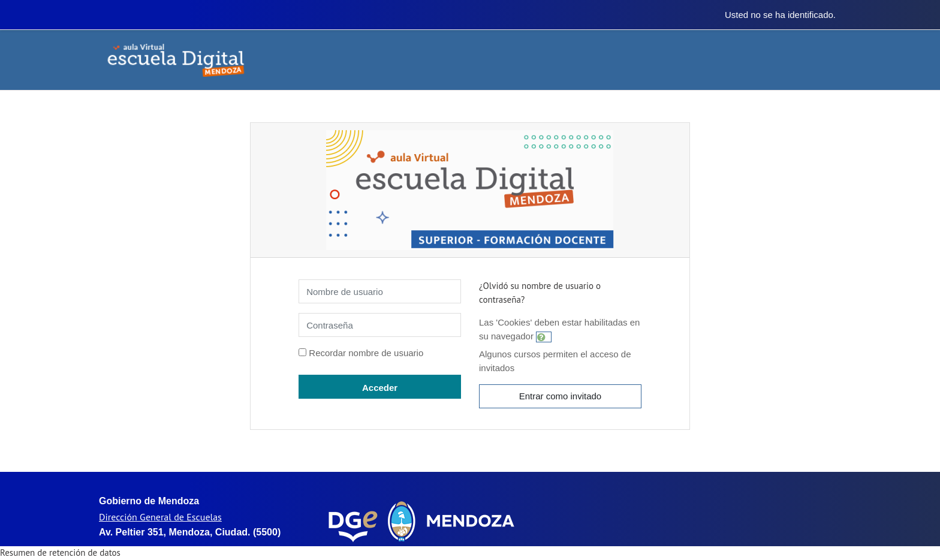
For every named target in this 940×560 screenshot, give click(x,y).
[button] (544, 337)
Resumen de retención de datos (60, 553)
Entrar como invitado (561, 396)
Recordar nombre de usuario (366, 353)
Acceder (380, 388)
